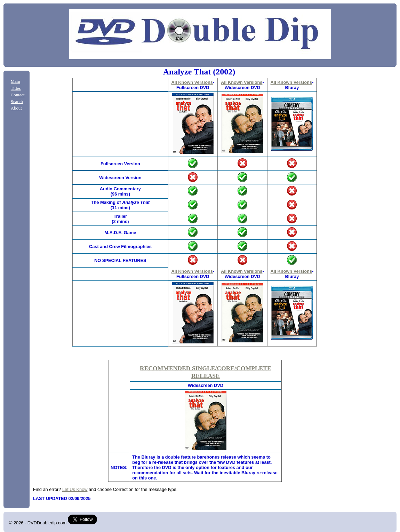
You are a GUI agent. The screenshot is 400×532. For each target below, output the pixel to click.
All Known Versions (192, 82)
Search (17, 102)
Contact (18, 95)
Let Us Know (75, 489)
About (16, 108)
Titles (16, 88)
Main (15, 81)
